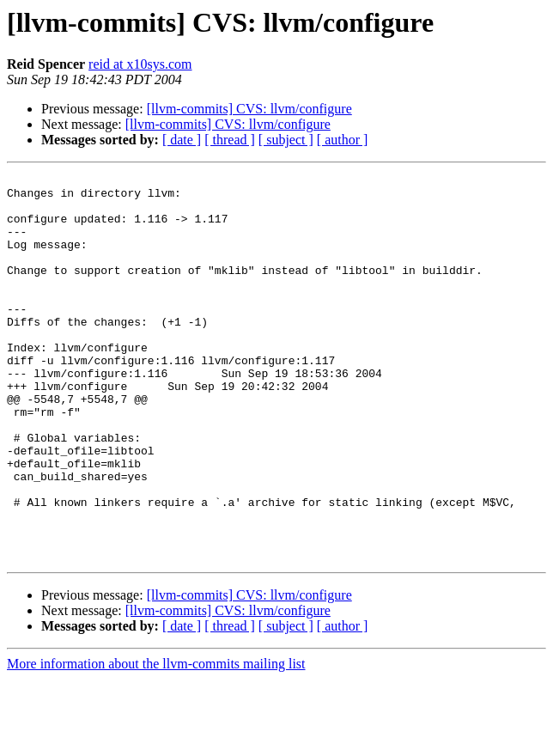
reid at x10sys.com (140, 64)
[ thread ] (230, 140)
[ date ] (182, 140)
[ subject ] (286, 140)
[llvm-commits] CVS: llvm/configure (249, 109)
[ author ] (343, 140)
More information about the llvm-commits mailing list (156, 741)
